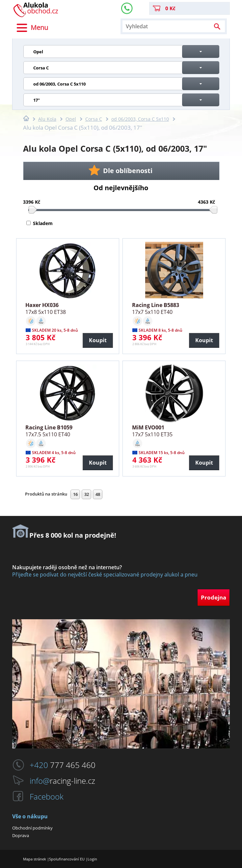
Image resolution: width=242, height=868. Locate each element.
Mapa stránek (35, 859)
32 (87, 494)
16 (75, 494)
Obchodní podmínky (32, 828)
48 (98, 494)
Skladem (43, 223)
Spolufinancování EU (67, 859)
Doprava (21, 835)
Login (92, 859)
